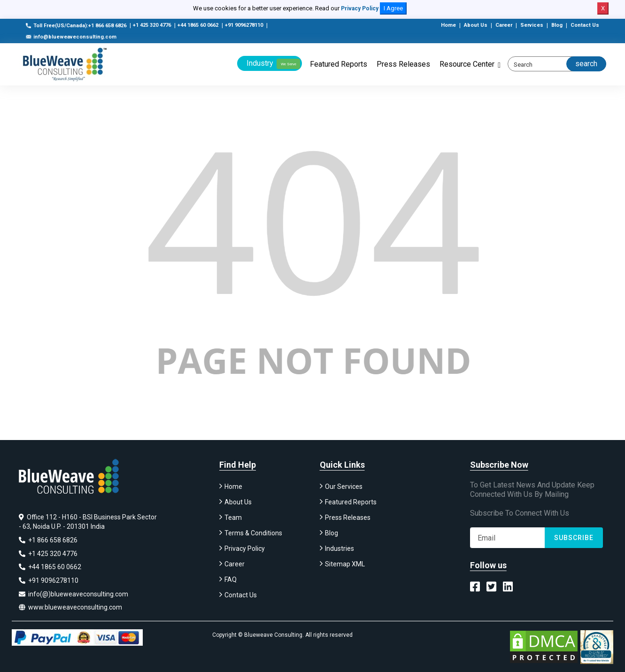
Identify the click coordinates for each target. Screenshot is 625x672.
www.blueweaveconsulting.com (70, 607)
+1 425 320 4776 (152, 25)
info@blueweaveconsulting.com (71, 37)
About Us (476, 25)
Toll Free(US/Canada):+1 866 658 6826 (76, 26)
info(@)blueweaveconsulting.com (73, 594)
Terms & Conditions (253, 535)
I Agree (393, 8)
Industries (340, 550)
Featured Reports (339, 64)
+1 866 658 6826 (48, 541)
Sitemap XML (345, 566)
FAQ (231, 581)
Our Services (344, 488)
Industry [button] (273, 64)
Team (233, 519)
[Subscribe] (508, 540)
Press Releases (403, 64)
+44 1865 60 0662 (198, 25)
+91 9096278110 (244, 25)
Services (532, 25)
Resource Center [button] (467, 64)
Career (504, 25)
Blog (557, 25)
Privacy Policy (360, 8)
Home (448, 25)
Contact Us (585, 25)
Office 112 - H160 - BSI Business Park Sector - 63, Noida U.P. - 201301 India (88, 524)
